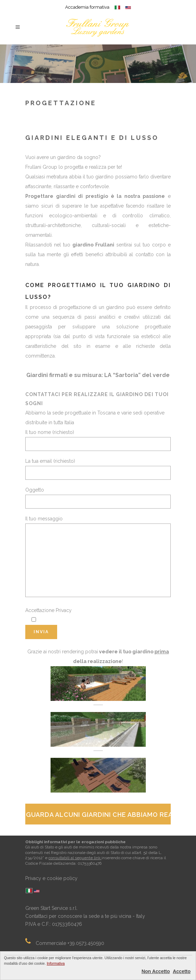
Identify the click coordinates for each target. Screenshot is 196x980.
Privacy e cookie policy (51, 878)
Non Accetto (156, 971)
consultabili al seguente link (75, 858)
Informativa (56, 963)
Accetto (182, 971)
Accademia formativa (87, 7)
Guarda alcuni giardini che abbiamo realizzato (98, 815)
